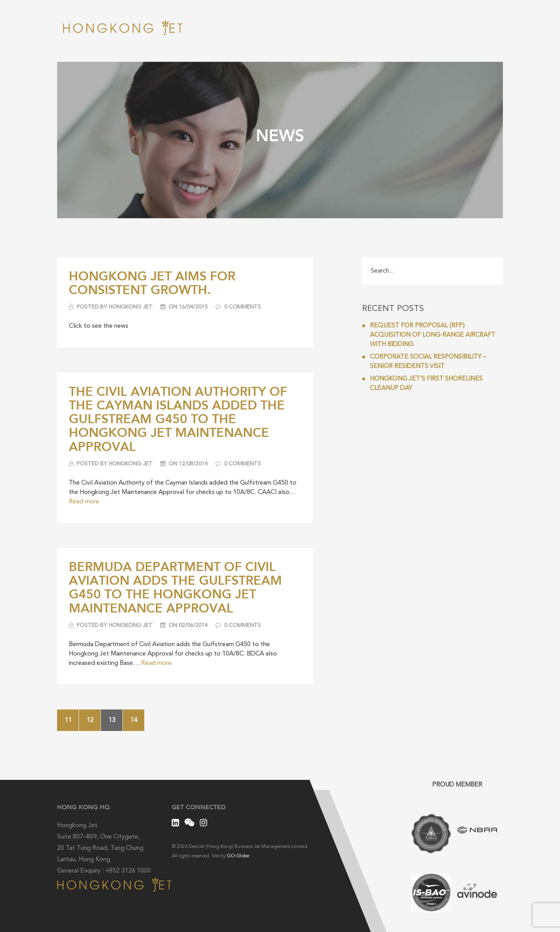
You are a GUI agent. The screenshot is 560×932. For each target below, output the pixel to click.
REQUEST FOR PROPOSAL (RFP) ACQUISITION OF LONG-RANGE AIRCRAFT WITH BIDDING (429, 335)
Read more (84, 502)
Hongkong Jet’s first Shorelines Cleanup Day (422, 384)
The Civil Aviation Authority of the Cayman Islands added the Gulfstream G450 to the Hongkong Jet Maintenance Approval (178, 419)
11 (68, 720)
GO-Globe (238, 856)
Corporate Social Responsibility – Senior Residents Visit (424, 362)
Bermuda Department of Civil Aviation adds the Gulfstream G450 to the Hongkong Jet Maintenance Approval (175, 587)
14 (134, 720)
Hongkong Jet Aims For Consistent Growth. (152, 283)
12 (90, 720)
